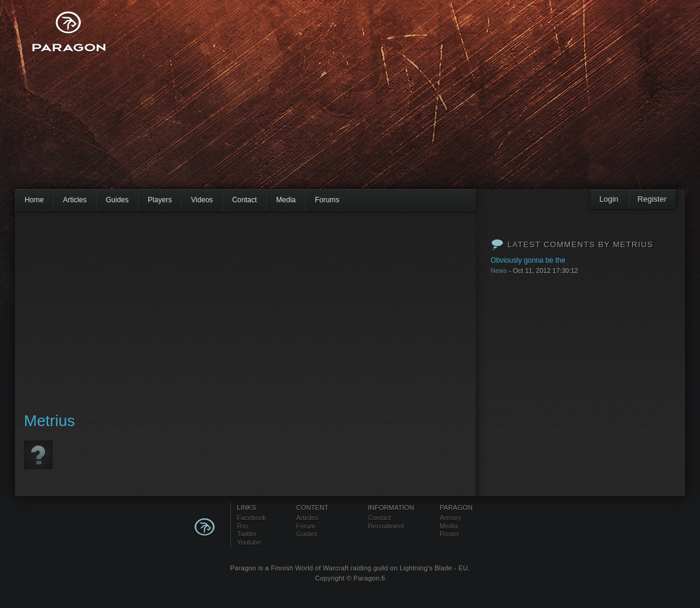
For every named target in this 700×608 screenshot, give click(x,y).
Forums (327, 200)
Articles (75, 200)
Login (609, 199)
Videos (202, 200)
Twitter (247, 534)
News (499, 270)
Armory (451, 518)
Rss (243, 526)
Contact (245, 200)
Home (34, 200)
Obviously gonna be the (528, 260)
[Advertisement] (324, 102)
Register (652, 199)
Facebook (252, 518)
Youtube (249, 542)
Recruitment (386, 526)
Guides (117, 200)
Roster (450, 534)
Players (160, 200)
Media (286, 200)
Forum (306, 526)
